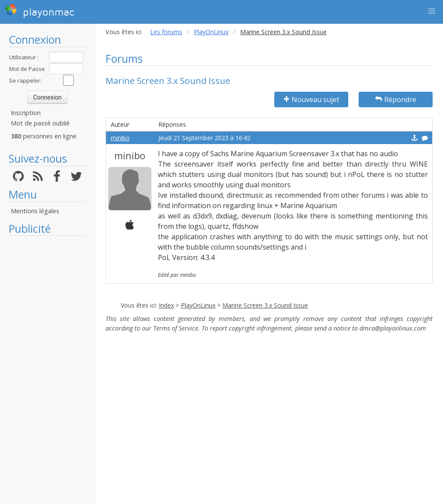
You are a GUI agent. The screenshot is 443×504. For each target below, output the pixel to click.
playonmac (40, 11)
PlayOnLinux (211, 32)
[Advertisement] (47, 370)
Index (166, 305)
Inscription (26, 113)
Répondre (396, 100)
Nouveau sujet (311, 100)
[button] (432, 11)
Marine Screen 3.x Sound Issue (265, 305)
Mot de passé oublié (40, 123)
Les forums (166, 32)
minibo (120, 138)
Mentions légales (35, 211)
